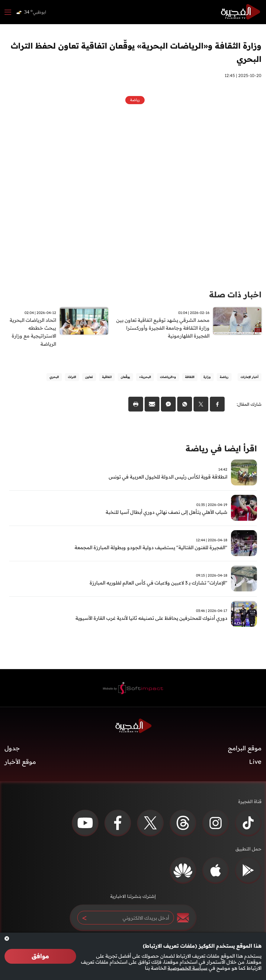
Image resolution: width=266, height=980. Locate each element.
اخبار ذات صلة (235, 295)
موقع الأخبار (20, 762)
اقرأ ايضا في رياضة (221, 449)
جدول (12, 749)
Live (255, 762)
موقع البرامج (245, 749)
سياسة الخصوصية (187, 968)
